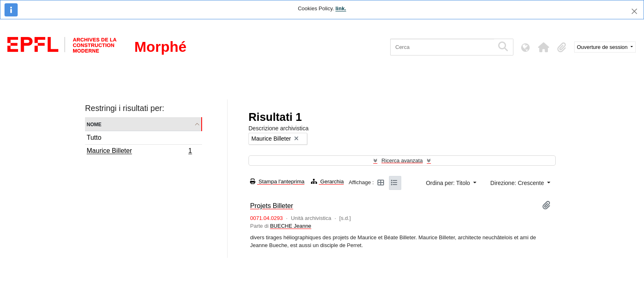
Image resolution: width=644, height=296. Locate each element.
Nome (94, 124)
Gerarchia (327, 182)
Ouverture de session (603, 47)
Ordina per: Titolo (449, 183)
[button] (544, 47)
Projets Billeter (272, 206)
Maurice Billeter (139, 152)
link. (341, 8)
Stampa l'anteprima (277, 182)
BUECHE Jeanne (290, 226)
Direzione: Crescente (518, 183)
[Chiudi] (634, 11)
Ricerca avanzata (402, 161)
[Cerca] (442, 47)
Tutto (94, 138)
